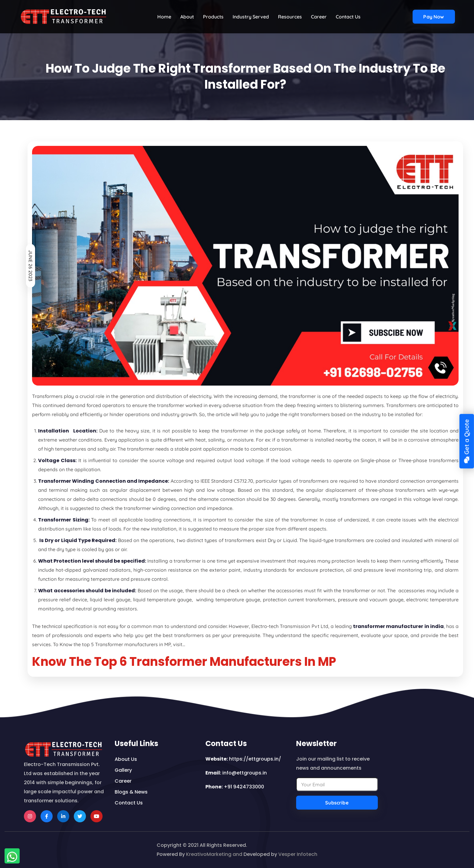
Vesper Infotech (298, 854)
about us (126, 759)
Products (213, 17)
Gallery (123, 770)
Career (319, 17)
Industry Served (251, 17)
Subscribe (337, 803)
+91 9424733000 (244, 787)
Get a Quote (466, 441)
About (187, 17)
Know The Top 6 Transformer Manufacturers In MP (184, 662)
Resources (290, 17)
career (123, 781)
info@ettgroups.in (245, 773)
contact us (348, 17)
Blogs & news (131, 792)
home (164, 17)
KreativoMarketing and (214, 854)
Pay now (433, 17)
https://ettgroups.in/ (255, 759)
